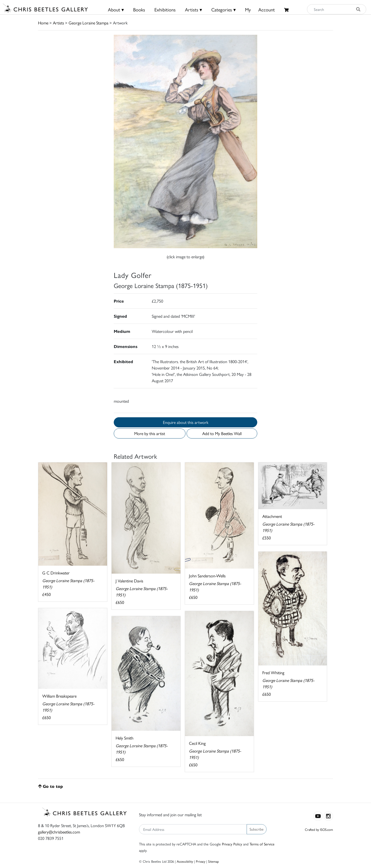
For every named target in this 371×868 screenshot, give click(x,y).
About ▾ (116, 9)
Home (43, 23)
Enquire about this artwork (186, 422)
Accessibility (185, 861)
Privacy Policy (232, 844)
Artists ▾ (193, 9)
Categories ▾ (224, 9)
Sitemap (214, 861)
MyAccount (260, 9)
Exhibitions (165, 9)
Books (139, 9)
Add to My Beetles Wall (222, 433)
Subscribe (257, 829)
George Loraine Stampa (88, 23)
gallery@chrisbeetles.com (59, 832)
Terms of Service (262, 844)
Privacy (201, 861)
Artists (58, 23)
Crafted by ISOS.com (319, 829)
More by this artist (150, 433)
